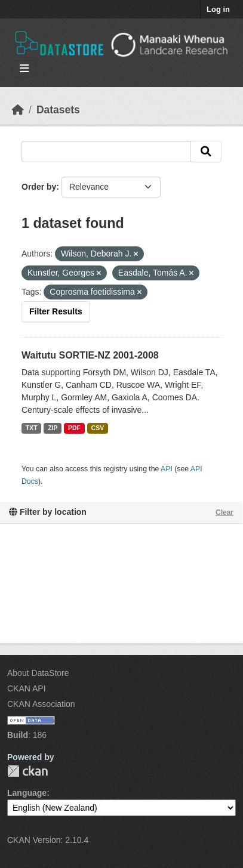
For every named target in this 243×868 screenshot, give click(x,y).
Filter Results (56, 311)
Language (27, 793)
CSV (98, 428)
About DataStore (38, 673)
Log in (218, 9)
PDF (74, 428)
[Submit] (206, 152)
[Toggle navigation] (24, 69)
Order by (39, 187)
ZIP (53, 428)
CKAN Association (41, 704)
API (167, 469)
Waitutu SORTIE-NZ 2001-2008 (90, 355)
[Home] (18, 110)
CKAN (27, 771)
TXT (32, 428)
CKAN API (27, 688)
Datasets (58, 110)
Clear (224, 512)
